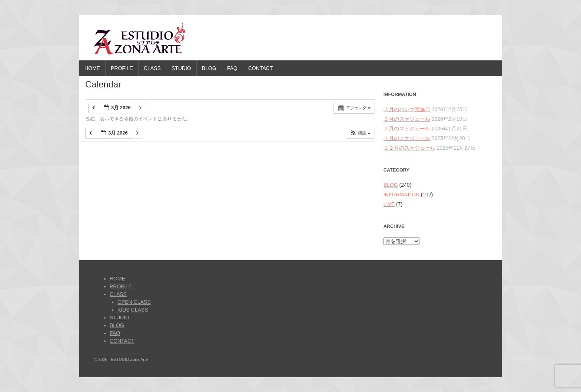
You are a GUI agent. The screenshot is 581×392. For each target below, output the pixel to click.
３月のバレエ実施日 (407, 109)
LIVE (389, 204)
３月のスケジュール (407, 119)
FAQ (232, 68)
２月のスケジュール (407, 129)
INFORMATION (401, 195)
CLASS (152, 68)
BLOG (209, 68)
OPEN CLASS (134, 302)
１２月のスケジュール (409, 148)
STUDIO (181, 68)
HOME (92, 68)
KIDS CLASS (133, 310)
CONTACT (261, 68)
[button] (360, 133)
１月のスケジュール (407, 138)
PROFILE (122, 68)
